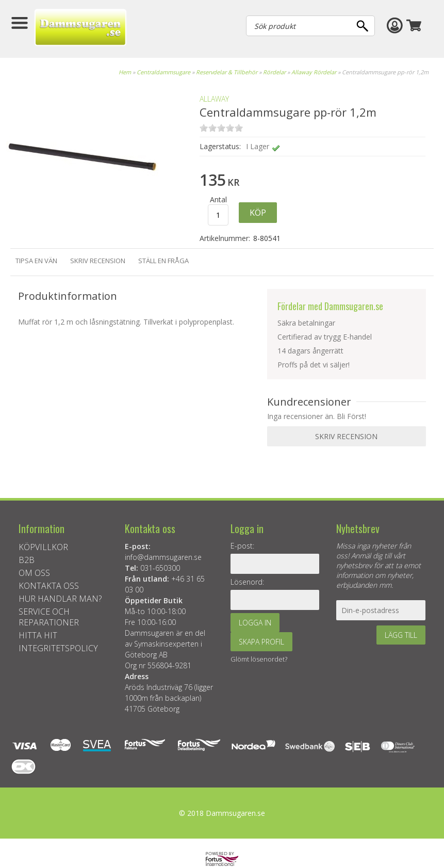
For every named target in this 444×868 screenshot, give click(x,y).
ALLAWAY (214, 99)
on (204, 128)
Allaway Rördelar (314, 72)
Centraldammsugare (163, 72)
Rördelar (274, 72)
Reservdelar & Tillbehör (227, 72)
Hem (125, 72)
